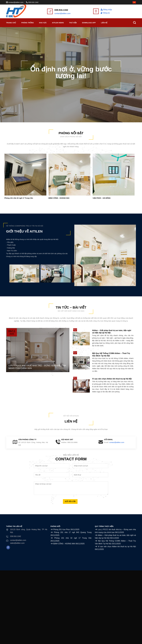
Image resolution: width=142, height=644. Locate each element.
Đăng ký (105, 13)
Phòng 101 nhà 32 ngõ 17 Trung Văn (19, 198)
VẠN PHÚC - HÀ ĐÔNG (102, 198)
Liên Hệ (104, 23)
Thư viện (73, 23)
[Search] (135, 23)
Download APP (89, 23)
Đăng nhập (106, 10)
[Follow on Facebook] (8, 547)
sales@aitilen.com (17, 543)
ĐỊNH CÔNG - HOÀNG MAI (59, 198)
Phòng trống (28, 23)
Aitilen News (58, 23)
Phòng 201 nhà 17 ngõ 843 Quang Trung (73, 532)
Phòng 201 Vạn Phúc (62, 529)
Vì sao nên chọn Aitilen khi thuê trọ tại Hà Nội (117, 547)
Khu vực (43, 23)
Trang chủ (11, 23)
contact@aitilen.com (62, 13)
